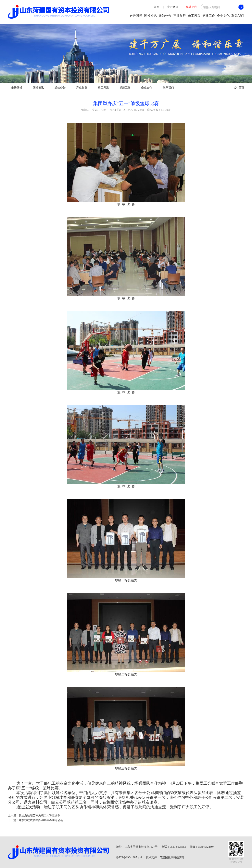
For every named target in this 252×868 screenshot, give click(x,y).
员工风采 (194, 16)
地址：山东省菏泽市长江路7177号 (137, 847)
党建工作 (209, 16)
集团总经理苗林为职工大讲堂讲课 (40, 815)
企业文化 (223, 16)
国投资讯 (150, 16)
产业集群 (180, 16)
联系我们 (238, 16)
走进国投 (136, 16)
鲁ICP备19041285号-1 (129, 857)
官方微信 (173, 7)
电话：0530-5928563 (174, 847)
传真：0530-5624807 (202, 847)
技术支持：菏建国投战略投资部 (165, 857)
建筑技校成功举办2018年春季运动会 (41, 820)
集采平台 (191, 7)
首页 (157, 7)
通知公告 (165, 16)
